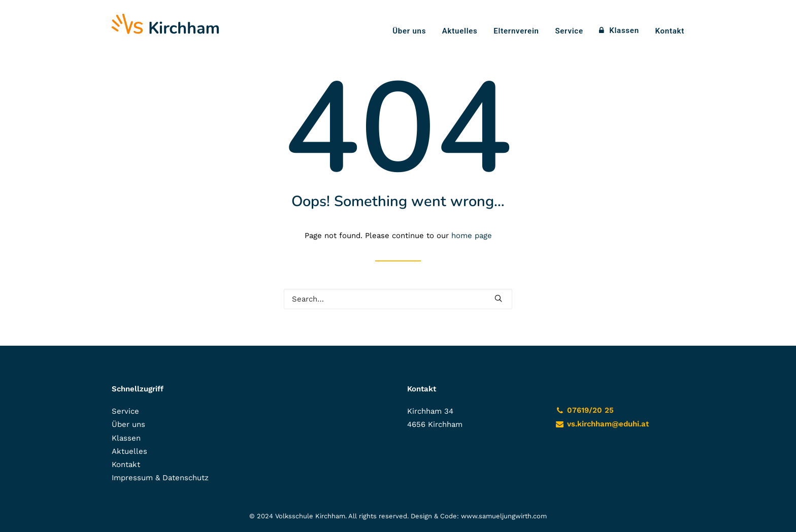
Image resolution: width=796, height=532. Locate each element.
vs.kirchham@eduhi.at (608, 424)
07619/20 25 (590, 410)
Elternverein (516, 31)
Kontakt (670, 31)
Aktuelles (460, 31)
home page (472, 236)
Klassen (624, 30)
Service (569, 31)
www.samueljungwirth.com (504, 516)
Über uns (409, 31)
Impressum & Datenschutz (160, 478)
